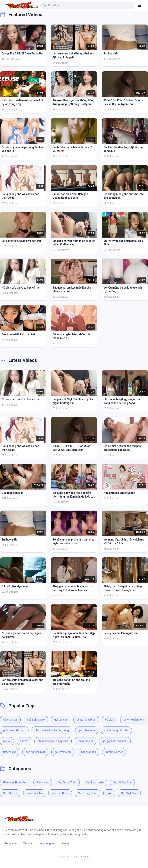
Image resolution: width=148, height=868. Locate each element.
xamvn (24, 741)
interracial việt (114, 752)
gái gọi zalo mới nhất (115, 741)
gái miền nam (87, 730)
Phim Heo (43, 782)
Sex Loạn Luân (95, 782)
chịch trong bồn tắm (116, 730)
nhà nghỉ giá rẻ (36, 720)
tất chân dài (10, 720)
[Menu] (140, 5)
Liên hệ (65, 843)
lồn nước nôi (85, 741)
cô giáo (110, 720)
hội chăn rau (89, 752)
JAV (109, 793)
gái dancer (61, 720)
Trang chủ (11, 843)
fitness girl (10, 752)
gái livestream (63, 752)
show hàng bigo (86, 720)
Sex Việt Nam (129, 793)
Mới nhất (28, 843)
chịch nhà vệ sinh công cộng (52, 730)
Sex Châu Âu (34, 793)
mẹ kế (7, 741)
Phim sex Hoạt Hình (15, 782)
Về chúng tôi (47, 843)
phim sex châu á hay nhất (53, 741)
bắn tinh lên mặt (35, 752)
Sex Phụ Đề (10, 793)
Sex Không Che (122, 782)
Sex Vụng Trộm (67, 782)
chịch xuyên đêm (134, 720)
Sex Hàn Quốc (60, 793)
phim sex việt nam (14, 730)
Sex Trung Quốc (88, 793)
